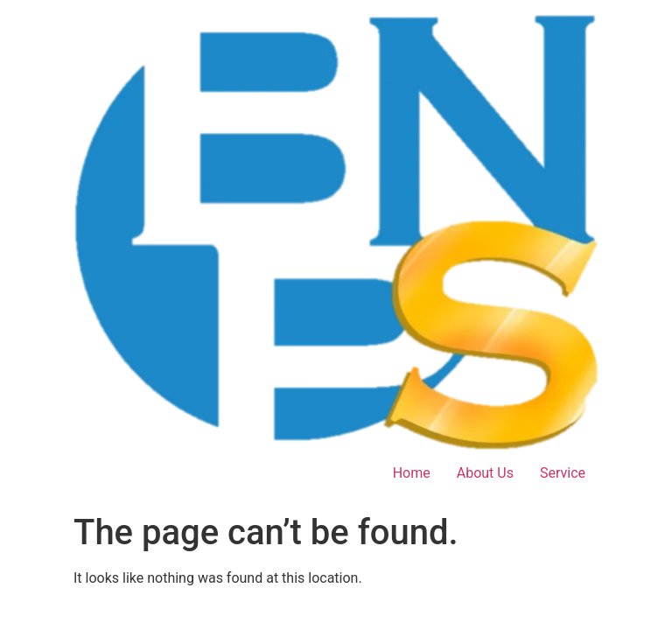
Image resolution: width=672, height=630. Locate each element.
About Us (485, 473)
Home (412, 473)
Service (563, 473)
